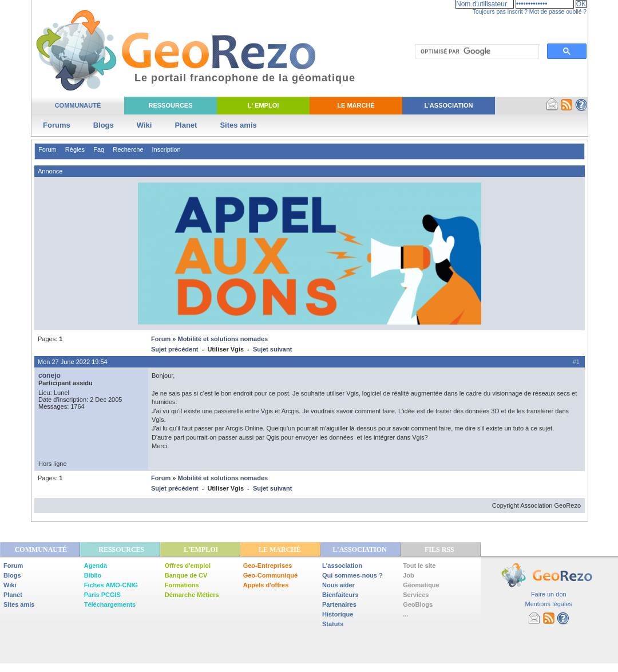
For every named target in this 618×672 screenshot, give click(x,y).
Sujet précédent (175, 349)
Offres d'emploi (188, 566)
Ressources (170, 105)
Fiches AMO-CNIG (111, 585)
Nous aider (338, 585)
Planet (186, 125)
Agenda (96, 566)
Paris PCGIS (102, 595)
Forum (47, 149)
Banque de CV (186, 575)
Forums (57, 125)
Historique (338, 614)
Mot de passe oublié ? (558, 12)
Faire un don (549, 594)
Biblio (93, 575)
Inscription (166, 149)
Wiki (144, 125)
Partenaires (339, 604)
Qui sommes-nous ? (352, 575)
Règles (75, 149)
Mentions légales (548, 604)
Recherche (128, 149)
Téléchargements (110, 604)
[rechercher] (476, 52)
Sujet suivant (272, 349)
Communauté (78, 105)
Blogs (104, 125)
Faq (99, 149)
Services (416, 595)
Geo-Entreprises (268, 566)
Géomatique (421, 585)
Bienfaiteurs (340, 595)
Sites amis (238, 125)
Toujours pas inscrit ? (500, 12)
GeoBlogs (418, 604)
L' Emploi (264, 105)
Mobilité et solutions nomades (223, 339)
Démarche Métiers (192, 595)
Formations (182, 585)
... (405, 614)
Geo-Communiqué (270, 575)
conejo (49, 375)
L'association (342, 566)
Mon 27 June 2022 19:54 (73, 362)
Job (409, 575)
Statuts (333, 624)
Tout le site (419, 566)
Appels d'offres (266, 585)
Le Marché (356, 105)
